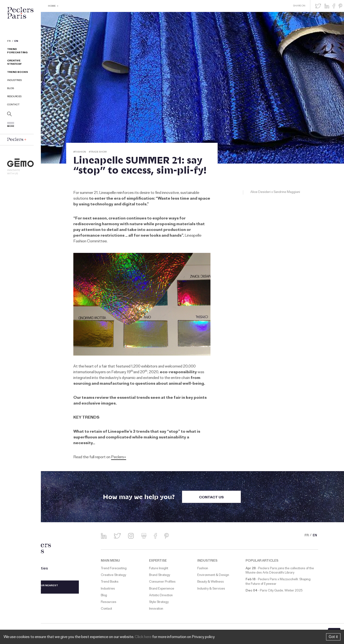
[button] (318, 6)
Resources (14, 97)
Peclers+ (119, 458)
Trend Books (18, 72)
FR (9, 42)
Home (52, 6)
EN (16, 42)
